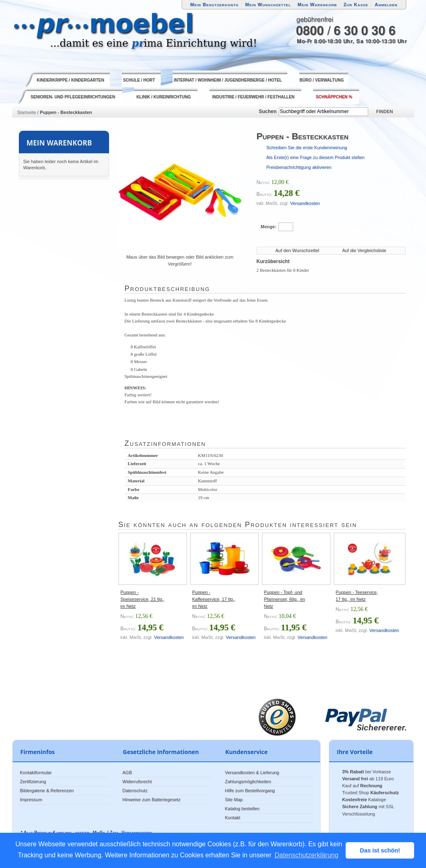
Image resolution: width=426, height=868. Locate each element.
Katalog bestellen (242, 809)
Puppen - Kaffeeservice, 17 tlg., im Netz (214, 599)
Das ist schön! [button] (380, 850)
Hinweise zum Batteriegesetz (152, 800)
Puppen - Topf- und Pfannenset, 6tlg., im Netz (285, 599)
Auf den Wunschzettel (297, 250)
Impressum (31, 800)
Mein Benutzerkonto (214, 5)
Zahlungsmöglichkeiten (248, 782)
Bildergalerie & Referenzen (47, 791)
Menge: (269, 227)
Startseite (27, 112)
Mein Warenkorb (317, 5)
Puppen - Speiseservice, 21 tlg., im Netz (143, 599)
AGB (127, 773)
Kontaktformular (36, 773)
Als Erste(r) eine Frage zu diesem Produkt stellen (316, 157)
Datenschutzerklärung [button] (307, 855)
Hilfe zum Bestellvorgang (250, 791)
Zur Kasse (356, 5)
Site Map (234, 800)
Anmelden (386, 5)
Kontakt (233, 818)
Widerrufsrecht (137, 782)
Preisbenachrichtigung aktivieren (299, 167)
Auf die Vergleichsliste (364, 250)
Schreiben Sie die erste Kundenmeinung (307, 148)
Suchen (268, 111)
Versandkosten (305, 203)
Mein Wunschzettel (268, 5)
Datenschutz (135, 791)
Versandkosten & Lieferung (252, 773)
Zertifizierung (33, 782)
